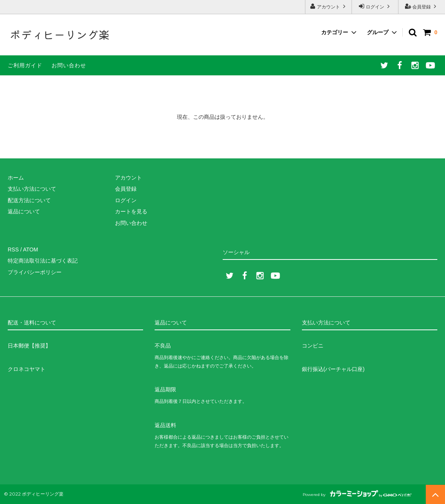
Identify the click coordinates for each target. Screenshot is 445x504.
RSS (13, 250)
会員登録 (422, 6)
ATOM (31, 250)
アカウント (329, 6)
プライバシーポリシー (35, 272)
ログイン (375, 6)
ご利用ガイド (25, 65)
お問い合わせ (69, 65)
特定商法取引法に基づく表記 (43, 261)
